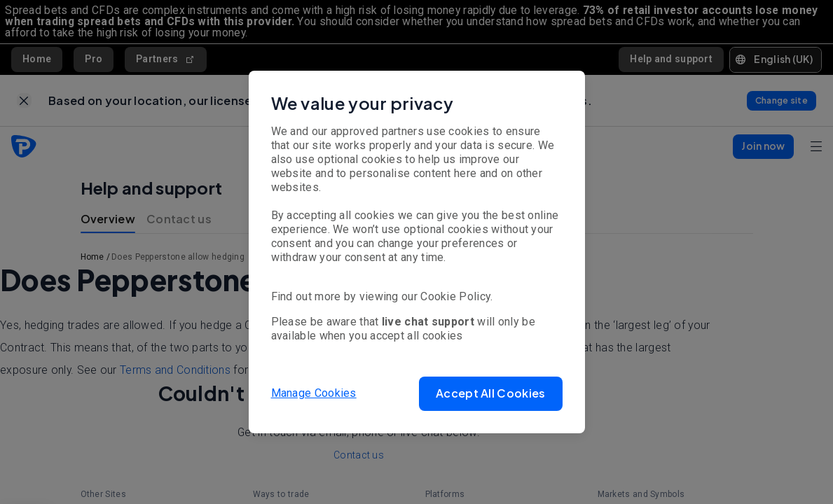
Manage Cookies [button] (314, 393)
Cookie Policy (455, 296)
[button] (490, 394)
